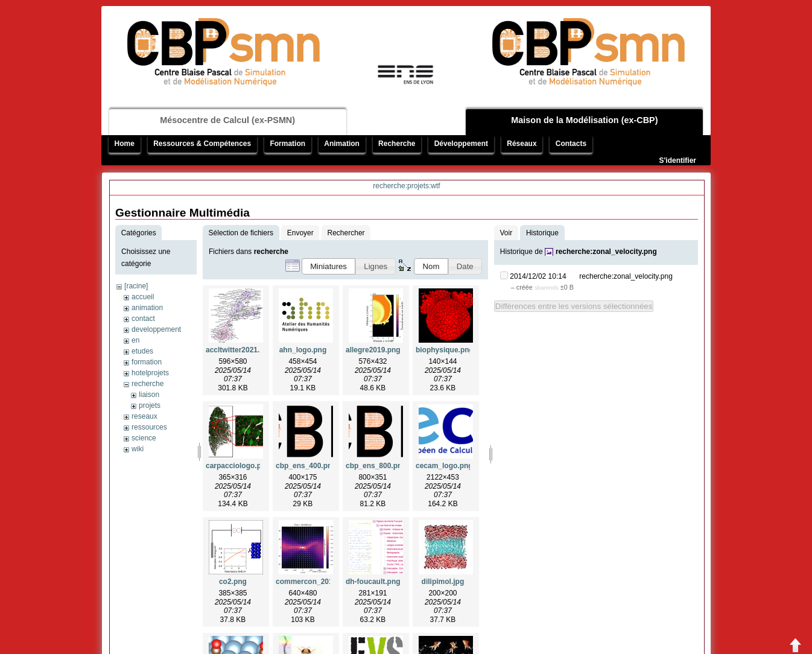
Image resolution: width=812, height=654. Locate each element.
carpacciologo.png (238, 466)
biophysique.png (445, 350)
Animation (342, 144)
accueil (143, 297)
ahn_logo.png (303, 350)
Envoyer (300, 233)
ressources (149, 427)
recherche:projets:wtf (406, 186)
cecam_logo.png (444, 466)
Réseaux (522, 144)
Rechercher (346, 233)
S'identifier (677, 160)
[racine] (136, 286)
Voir (506, 233)
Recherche (397, 144)
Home (125, 144)
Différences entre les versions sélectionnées (574, 306)
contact (143, 319)
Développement (461, 144)
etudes (142, 351)
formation (147, 362)
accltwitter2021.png (239, 350)
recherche (147, 384)
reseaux (144, 416)
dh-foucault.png (373, 582)
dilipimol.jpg (443, 582)
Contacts (571, 144)
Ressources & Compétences (202, 144)
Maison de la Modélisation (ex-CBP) (584, 120)
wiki (138, 449)
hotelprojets (150, 373)
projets (150, 405)
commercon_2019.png (314, 582)
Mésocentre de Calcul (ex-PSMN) (227, 120)
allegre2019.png (373, 350)
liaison (149, 395)
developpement (156, 329)
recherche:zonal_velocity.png (606, 252)
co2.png (233, 582)
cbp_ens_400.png (306, 466)
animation (147, 308)
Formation (287, 144)
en (135, 340)
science (144, 438)
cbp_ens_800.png (376, 466)
